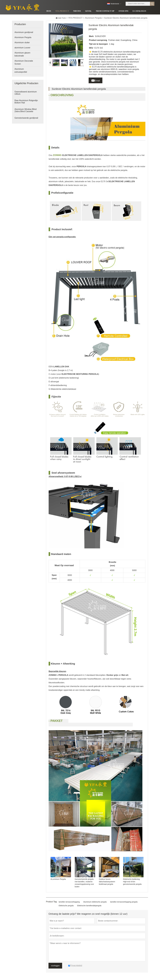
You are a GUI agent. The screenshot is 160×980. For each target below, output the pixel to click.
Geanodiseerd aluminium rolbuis (26, 93)
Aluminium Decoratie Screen (24, 62)
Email (95, 80)
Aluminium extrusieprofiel (21, 70)
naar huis (61, 18)
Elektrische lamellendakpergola (89, 906)
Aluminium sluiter (22, 43)
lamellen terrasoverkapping (69, 902)
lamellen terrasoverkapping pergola (124, 902)
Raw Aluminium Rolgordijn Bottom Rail (26, 102)
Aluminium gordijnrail (24, 32)
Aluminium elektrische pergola (95, 902)
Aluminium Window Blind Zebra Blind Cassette (25, 110)
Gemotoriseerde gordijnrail (26, 118)
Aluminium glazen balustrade (22, 54)
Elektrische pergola (66, 906)
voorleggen (55, 966)
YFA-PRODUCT (75, 18)
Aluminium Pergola (93, 18)
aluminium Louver (22, 48)
